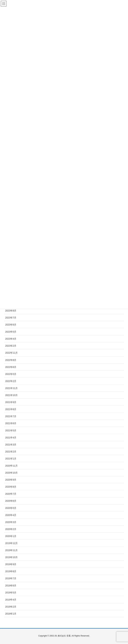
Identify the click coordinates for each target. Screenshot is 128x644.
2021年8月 (11, 409)
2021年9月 (11, 402)
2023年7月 (11, 318)
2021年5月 (11, 431)
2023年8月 (11, 311)
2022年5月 (11, 374)
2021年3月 (11, 445)
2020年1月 (11, 536)
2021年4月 (11, 438)
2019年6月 (11, 586)
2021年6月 (11, 423)
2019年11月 (11, 550)
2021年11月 (11, 388)
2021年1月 (11, 459)
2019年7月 (11, 578)
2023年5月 (11, 332)
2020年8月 (11, 487)
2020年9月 (11, 480)
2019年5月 (11, 593)
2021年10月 (11, 395)
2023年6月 (11, 325)
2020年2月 (11, 529)
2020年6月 (11, 501)
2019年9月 (11, 564)
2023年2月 (11, 346)
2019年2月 (11, 607)
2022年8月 (11, 360)
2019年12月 (11, 543)
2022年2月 (11, 381)
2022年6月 (11, 367)
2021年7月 (11, 416)
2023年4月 (11, 339)
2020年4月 (11, 515)
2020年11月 (11, 466)
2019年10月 (11, 557)
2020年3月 (11, 522)
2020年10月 (11, 473)
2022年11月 (11, 353)
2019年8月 (11, 571)
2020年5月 (11, 508)
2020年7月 (11, 494)
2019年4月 (11, 600)
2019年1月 (11, 614)
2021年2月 (11, 452)
